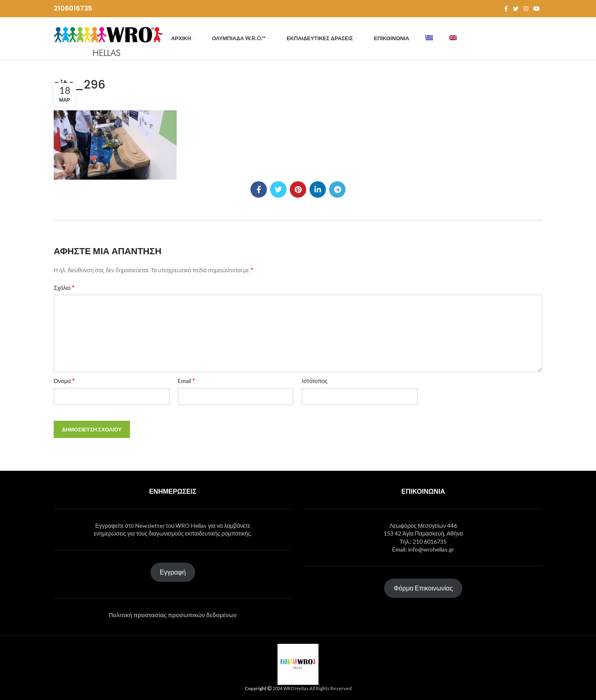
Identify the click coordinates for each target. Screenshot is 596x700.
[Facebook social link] (506, 9)
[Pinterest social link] (298, 189)
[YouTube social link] (537, 9)
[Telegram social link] (337, 189)
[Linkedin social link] (318, 189)
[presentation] (478, 394)
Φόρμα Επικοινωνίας (423, 588)
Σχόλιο (64, 287)
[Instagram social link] (526, 9)
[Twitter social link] (516, 9)
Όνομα (64, 380)
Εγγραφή (173, 572)
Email (187, 380)
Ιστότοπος (315, 381)
